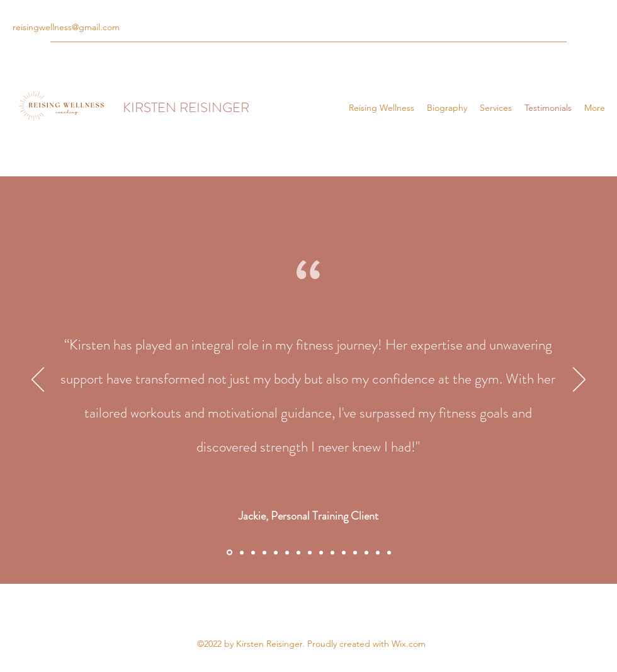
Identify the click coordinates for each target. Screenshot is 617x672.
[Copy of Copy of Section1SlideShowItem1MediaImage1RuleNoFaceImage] (276, 552)
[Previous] (38, 380)
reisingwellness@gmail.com (66, 27)
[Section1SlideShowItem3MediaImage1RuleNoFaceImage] (253, 552)
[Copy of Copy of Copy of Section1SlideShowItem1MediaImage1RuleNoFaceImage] (287, 552)
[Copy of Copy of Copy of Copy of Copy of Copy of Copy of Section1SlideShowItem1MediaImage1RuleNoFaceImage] (366, 552)
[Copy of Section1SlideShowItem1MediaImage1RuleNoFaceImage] (264, 552)
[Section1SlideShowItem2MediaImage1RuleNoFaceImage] (242, 552)
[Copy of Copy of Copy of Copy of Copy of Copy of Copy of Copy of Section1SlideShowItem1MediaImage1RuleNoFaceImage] (389, 552)
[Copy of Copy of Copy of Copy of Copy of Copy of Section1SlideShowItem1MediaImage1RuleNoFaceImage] (355, 552)
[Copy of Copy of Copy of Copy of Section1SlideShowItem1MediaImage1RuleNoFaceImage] (298, 552)
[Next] (579, 380)
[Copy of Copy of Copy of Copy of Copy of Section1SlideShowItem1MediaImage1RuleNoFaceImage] (344, 552)
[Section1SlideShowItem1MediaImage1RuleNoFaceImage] (229, 553)
